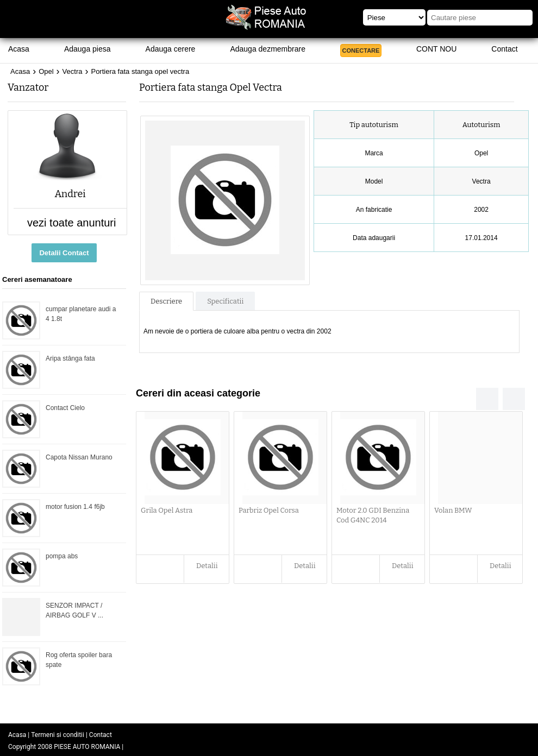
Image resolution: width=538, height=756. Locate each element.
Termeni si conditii (58, 735)
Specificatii (225, 301)
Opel (46, 71)
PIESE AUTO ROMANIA (87, 747)
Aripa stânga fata (70, 358)
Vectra (73, 71)
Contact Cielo (65, 408)
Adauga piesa (87, 49)
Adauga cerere (171, 49)
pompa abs (62, 556)
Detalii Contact (64, 253)
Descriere (166, 301)
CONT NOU (436, 49)
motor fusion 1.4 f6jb (75, 507)
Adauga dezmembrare (268, 49)
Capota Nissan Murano (79, 457)
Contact (504, 49)
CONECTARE (361, 51)
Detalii (207, 566)
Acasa (19, 49)
